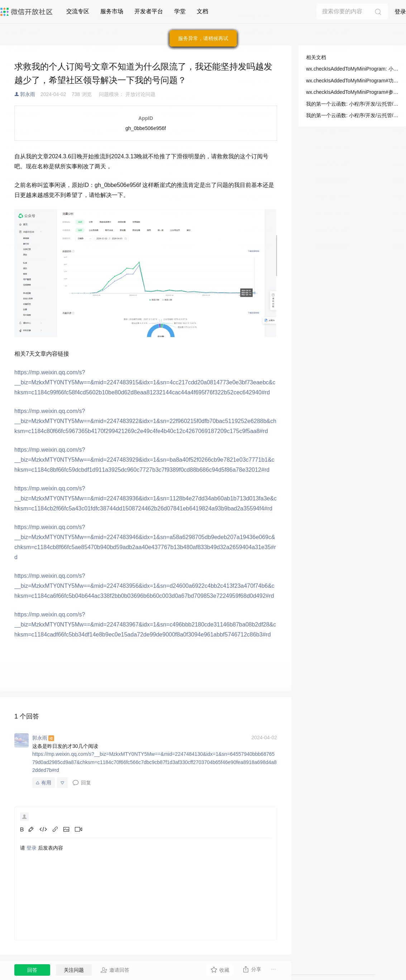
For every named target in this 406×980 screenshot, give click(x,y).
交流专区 (78, 11)
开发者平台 (149, 11)
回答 (32, 970)
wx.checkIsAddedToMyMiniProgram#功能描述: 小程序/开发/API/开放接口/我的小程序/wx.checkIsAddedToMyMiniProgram (352, 81)
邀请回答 (115, 970)
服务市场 (112, 11)
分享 (252, 969)
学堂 (180, 11)
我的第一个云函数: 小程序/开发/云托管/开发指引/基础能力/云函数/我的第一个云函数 (352, 104)
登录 (400, 12)
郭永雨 (28, 94)
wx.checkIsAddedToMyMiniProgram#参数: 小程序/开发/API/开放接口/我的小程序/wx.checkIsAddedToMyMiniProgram (352, 92)
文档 (202, 11)
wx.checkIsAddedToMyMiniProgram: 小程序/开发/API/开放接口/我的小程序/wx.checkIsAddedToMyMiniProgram (352, 69)
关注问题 (74, 970)
